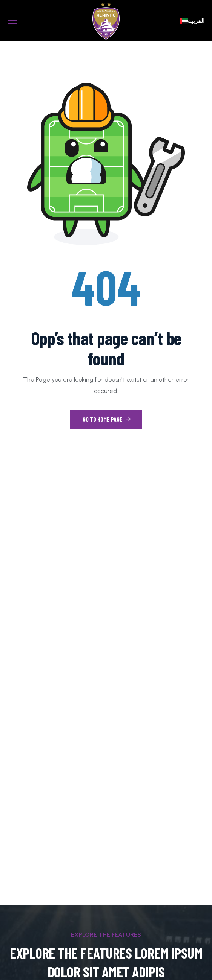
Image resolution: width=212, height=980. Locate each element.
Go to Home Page (107, 419)
